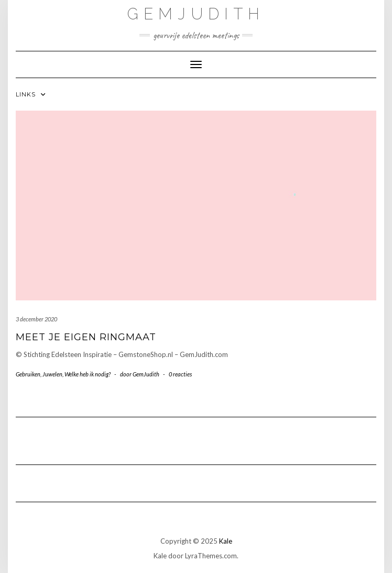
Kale (226, 541)
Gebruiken (28, 374)
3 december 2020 (36, 319)
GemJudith (196, 14)
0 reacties (180, 374)
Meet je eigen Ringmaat (86, 337)
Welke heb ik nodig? (88, 374)
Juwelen (52, 374)
